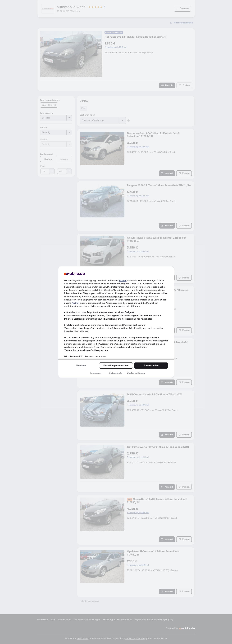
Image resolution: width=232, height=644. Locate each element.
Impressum (96, 373)
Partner (123, 280)
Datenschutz (116, 373)
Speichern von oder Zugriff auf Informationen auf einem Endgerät (100, 312)
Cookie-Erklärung (136, 373)
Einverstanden (151, 365)
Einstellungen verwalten (116, 365)
